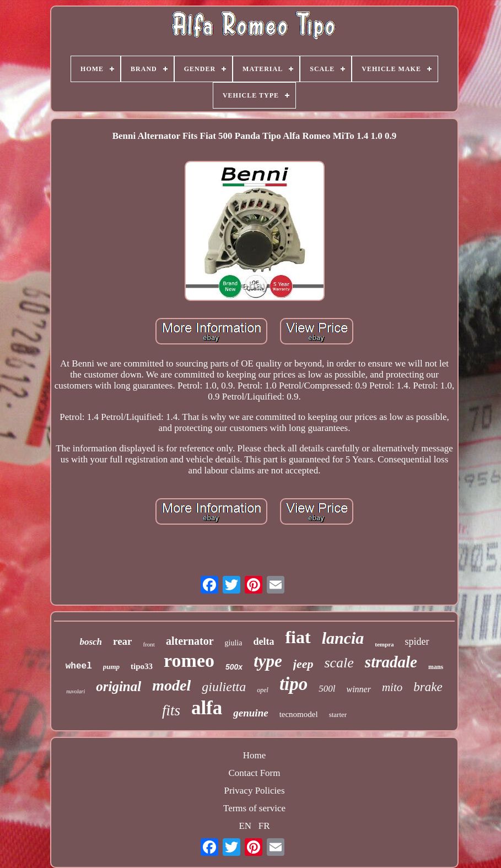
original (118, 686)
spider (417, 641)
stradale (391, 662)
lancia (343, 638)
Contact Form (255, 773)
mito (392, 687)
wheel (79, 666)
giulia (234, 643)
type (268, 661)
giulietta (224, 687)
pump (111, 667)
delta (263, 641)
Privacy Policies (254, 791)
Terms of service (254, 808)
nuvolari (76, 691)
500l (327, 689)
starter (338, 715)
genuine (250, 713)
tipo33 (142, 666)
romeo (189, 661)
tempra (384, 644)
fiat (298, 637)
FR (264, 826)
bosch (91, 642)
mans (436, 667)
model (171, 685)
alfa (207, 708)
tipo (293, 684)
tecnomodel (299, 714)
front (149, 644)
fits (171, 710)
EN (245, 826)
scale (339, 663)
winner (358, 689)
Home (255, 755)
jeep (303, 664)
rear (122, 641)
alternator (190, 641)
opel (263, 690)
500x (234, 667)
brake (428, 687)
